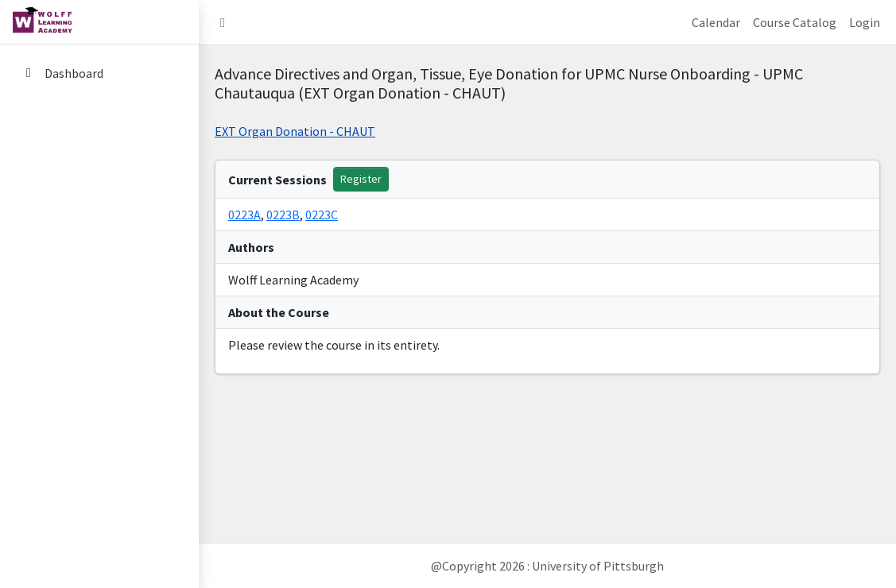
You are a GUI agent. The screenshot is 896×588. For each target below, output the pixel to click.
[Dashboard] (99, 73)
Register (361, 179)
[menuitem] (99, 74)
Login (865, 22)
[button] (223, 22)
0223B (283, 215)
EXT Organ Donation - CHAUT (295, 131)
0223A (244, 215)
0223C (322, 215)
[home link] (99, 22)
